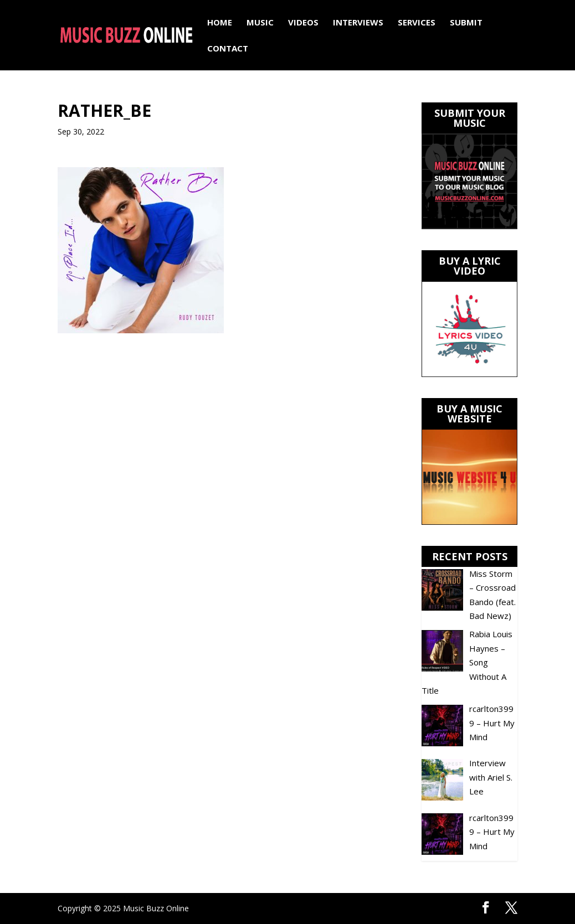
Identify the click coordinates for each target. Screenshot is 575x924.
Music (260, 23)
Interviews (358, 23)
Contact (228, 49)
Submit (466, 23)
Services (417, 23)
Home (220, 23)
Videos (303, 23)
